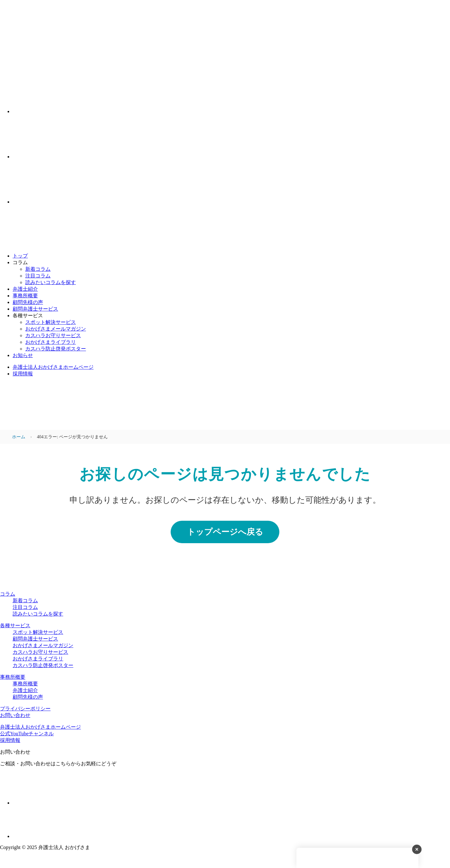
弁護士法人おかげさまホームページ (53, 367)
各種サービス (15, 625)
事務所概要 (25, 296)
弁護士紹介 (25, 289)
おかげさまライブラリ (51, 342)
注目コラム (38, 276)
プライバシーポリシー (25, 709)
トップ (20, 256)
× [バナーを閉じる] (417, 852)
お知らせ (23, 355)
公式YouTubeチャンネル (27, 734)
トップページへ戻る (225, 532)
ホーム (19, 437)
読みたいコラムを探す (51, 282)
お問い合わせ (15, 715)
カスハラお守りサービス (53, 335)
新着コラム (38, 269)
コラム (8, 594)
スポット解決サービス (51, 322)
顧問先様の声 (28, 302)
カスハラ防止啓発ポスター (56, 349)
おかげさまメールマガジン (56, 329)
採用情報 (23, 374)
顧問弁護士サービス (35, 309)
